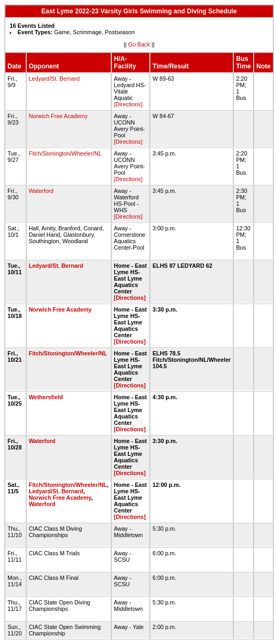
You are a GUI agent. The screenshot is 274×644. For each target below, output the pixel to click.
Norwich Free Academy (58, 116)
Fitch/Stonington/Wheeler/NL (65, 153)
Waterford (41, 191)
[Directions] (128, 104)
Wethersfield (46, 397)
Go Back (139, 44)
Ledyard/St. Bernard (54, 79)
